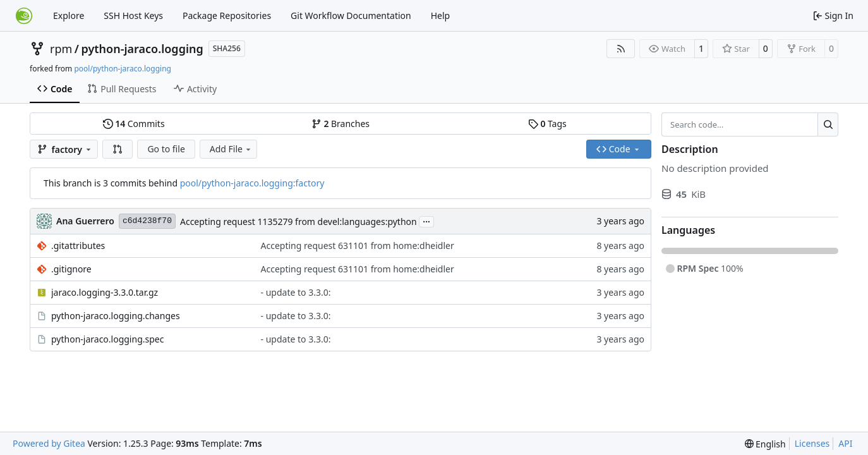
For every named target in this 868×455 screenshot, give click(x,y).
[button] (118, 149)
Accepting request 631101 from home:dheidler (358, 246)
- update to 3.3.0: (296, 292)
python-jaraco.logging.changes (116, 316)
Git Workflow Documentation (351, 15)
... (426, 221)
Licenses (812, 443)
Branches (341, 124)
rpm (61, 49)
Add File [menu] (231, 149)
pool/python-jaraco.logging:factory (252, 183)
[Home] (24, 16)
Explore (69, 15)
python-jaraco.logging (142, 49)
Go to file (166, 149)
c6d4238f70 (147, 221)
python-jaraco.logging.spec (107, 339)
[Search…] (828, 124)
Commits (134, 124)
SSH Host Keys (133, 15)
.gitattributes (78, 246)
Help (441, 15)
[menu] (765, 444)
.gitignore (71, 269)
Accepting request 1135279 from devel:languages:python (298, 221)
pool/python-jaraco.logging (123, 69)
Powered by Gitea (49, 443)
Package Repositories (227, 15)
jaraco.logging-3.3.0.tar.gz (105, 292)
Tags (547, 124)
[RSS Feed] (621, 49)
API (845, 443)
